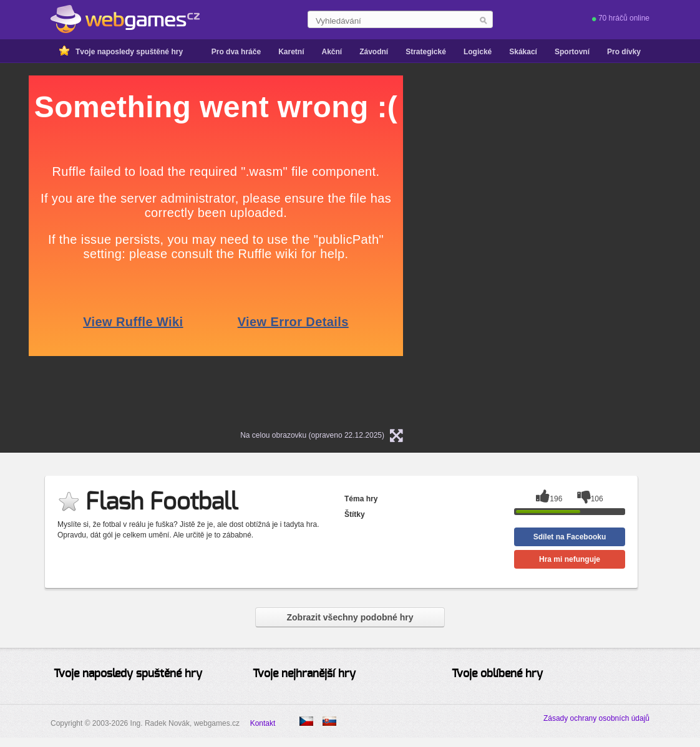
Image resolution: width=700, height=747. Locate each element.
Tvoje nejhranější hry (304, 674)
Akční (332, 52)
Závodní (374, 52)
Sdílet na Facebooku (570, 537)
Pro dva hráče (236, 52)
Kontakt (263, 723)
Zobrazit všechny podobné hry (350, 617)
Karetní (291, 52)
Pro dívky (624, 52)
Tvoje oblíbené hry (497, 674)
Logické (478, 52)
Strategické (426, 52)
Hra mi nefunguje (570, 559)
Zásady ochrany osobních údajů (596, 718)
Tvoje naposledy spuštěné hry (129, 52)
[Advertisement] (578, 153)
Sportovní (572, 52)
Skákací (523, 52)
